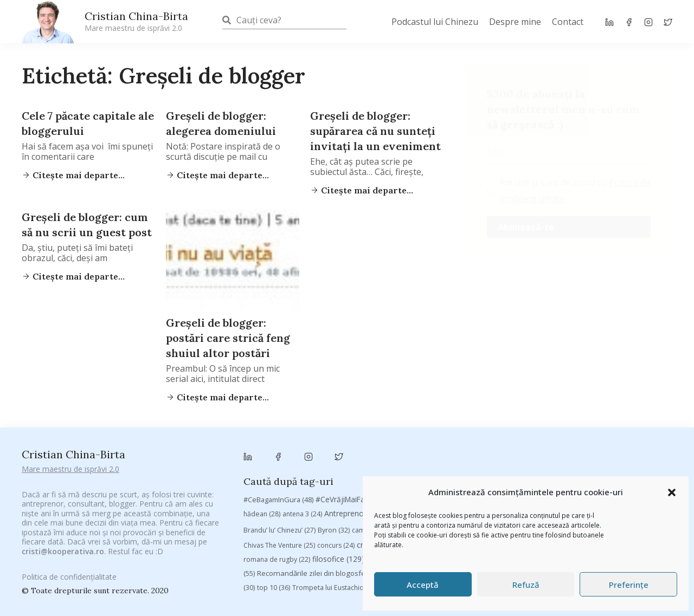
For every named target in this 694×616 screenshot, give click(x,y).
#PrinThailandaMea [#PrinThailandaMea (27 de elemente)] (548, 445)
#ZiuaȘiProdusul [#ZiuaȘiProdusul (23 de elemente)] (619, 445)
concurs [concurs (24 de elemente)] (336, 491)
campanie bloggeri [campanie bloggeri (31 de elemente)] (388, 476)
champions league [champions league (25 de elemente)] (558, 476)
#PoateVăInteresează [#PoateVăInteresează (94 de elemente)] (465, 445)
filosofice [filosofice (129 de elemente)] (338, 505)
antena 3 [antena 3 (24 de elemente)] (302, 460)
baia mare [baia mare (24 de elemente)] (473, 460)
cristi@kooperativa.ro (63, 539)
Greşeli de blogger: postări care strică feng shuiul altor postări (228, 338)
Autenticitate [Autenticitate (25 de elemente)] (423, 460)
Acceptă (423, 585)
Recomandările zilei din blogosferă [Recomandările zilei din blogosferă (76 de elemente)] (322, 519)
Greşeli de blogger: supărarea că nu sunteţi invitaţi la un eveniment (375, 131)
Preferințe (629, 585)
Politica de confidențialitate (69, 571)
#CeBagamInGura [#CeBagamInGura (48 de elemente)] (278, 445)
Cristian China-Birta (136, 21)
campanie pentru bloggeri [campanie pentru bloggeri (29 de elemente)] (474, 476)
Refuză (526, 585)
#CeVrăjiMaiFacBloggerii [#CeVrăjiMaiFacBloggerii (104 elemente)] (367, 445)
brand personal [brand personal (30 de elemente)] (634, 460)
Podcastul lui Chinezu (435, 22)
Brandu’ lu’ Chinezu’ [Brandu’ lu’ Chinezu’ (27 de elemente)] (279, 476)
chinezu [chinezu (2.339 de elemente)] (626, 475)
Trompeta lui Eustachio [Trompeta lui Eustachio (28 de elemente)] (335, 533)
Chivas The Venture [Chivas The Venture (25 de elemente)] (279, 491)
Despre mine (515, 22)
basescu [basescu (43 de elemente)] (518, 459)
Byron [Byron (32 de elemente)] (334, 476)
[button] (672, 492)
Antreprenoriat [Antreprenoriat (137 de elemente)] (360, 459)
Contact (568, 22)
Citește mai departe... (78, 175)
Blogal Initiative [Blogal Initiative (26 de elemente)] (571, 460)
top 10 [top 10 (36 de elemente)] (274, 533)
